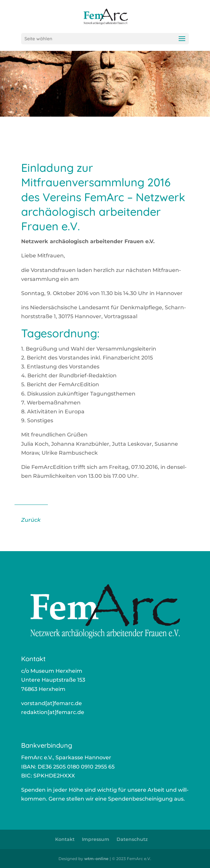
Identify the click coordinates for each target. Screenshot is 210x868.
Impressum (96, 839)
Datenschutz (132, 839)
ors (86, 703)
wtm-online (96, 859)
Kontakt (65, 839)
